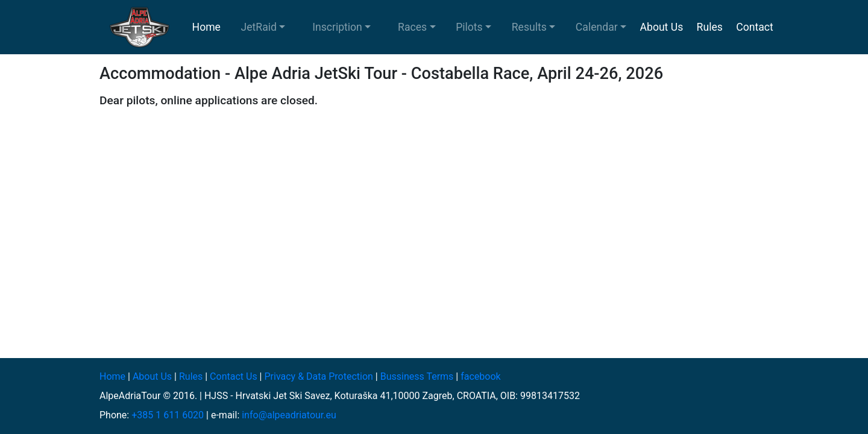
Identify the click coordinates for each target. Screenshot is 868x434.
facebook (480, 376)
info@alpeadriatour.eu (289, 415)
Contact (755, 27)
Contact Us (234, 376)
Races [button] (412, 27)
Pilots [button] (469, 27)
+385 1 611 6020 (168, 415)
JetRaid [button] (259, 27)
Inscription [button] (337, 27)
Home (206, 27)
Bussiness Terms (417, 376)
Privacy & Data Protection (318, 376)
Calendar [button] (597, 27)
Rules (710, 27)
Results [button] (529, 27)
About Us (662, 27)
